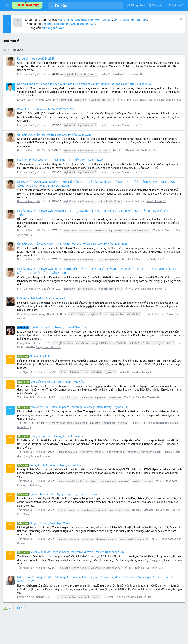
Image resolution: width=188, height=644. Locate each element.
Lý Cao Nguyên (26, 100)
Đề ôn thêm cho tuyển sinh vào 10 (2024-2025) (47, 113)
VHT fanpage (104, 20)
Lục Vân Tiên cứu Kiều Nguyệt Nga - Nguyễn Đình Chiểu (58, 498)
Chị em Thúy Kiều (35, 360)
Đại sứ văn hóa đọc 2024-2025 (37, 59)
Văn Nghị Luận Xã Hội (139, 601)
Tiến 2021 (24, 427)
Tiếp (18, 611)
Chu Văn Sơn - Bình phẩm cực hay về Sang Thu (53, 331)
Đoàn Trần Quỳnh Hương (32, 318)
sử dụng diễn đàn (53, 28)
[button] (7, 6)
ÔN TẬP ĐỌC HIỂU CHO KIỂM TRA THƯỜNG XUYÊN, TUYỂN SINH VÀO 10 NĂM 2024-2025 (73, 247)
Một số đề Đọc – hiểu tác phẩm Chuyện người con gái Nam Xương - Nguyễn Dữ (73, 411)
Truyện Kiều (149, 376)
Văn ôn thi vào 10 (134, 74)
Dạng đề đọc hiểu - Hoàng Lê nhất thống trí (51, 440)
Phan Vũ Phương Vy (29, 74)
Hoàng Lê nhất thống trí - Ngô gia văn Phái (50, 469)
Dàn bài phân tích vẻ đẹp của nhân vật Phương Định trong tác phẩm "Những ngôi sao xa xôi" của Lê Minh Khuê (85, 84)
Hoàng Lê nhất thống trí (37, 460)
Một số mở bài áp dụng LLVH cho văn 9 (42, 302)
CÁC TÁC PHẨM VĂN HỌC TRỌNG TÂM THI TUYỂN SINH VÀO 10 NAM (61, 164)
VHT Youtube (139, 20)
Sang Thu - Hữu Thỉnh (49, 351)
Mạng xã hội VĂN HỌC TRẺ (76, 20)
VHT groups (122, 20)
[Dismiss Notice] (180, 20)
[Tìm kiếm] (85, 6)
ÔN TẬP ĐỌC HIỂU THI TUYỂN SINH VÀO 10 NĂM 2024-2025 (55, 138)
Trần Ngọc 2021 (27, 376)
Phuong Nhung (26, 601)
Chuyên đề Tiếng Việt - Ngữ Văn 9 (44, 527)
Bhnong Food (51, 24)
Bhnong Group (70, 24)
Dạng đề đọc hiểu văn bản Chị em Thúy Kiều (51, 385)
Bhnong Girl (89, 24)
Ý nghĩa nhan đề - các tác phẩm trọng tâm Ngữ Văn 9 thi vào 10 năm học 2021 (72, 556)
